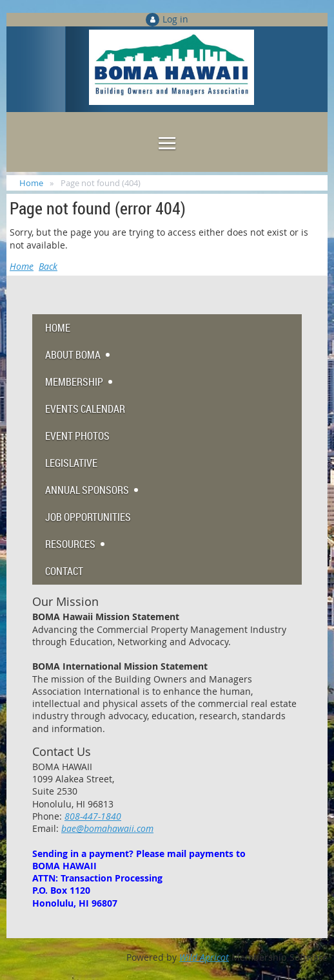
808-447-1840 (93, 816)
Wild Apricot (204, 957)
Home (31, 183)
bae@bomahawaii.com (107, 828)
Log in (175, 19)
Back (48, 266)
